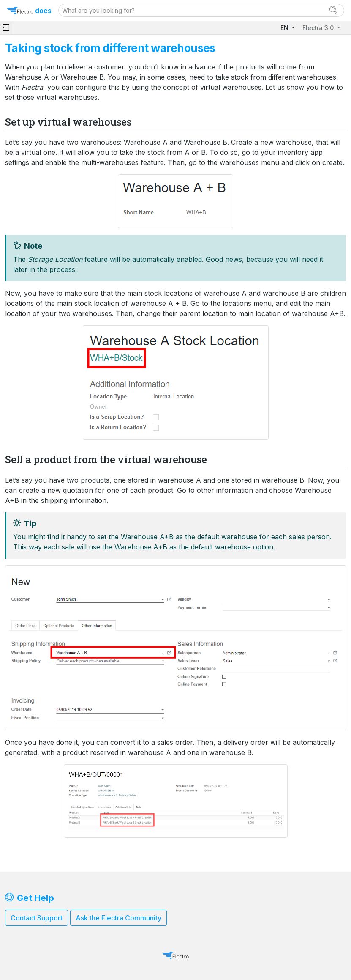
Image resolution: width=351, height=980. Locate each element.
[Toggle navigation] (6, 28)
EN (285, 28)
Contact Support (37, 918)
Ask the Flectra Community (118, 918)
